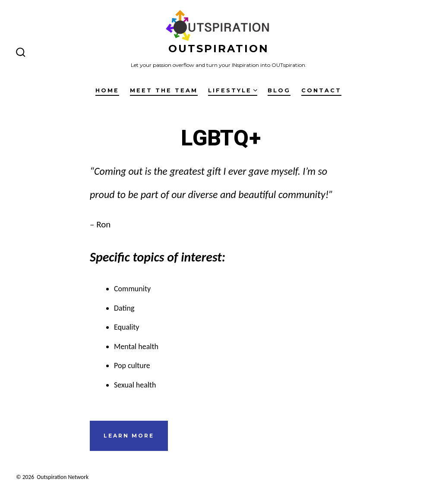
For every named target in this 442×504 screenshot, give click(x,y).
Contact (321, 90)
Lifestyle (233, 90)
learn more (129, 436)
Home (107, 90)
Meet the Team (164, 90)
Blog (279, 90)
